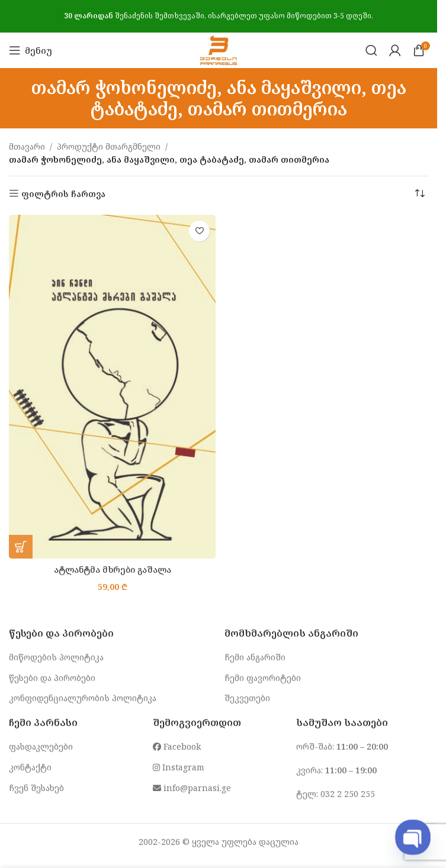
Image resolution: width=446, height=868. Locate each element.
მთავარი (27, 146)
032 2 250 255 (348, 794)
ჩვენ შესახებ (36, 788)
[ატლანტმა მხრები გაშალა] (112, 387)
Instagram (179, 767)
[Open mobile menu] (31, 50)
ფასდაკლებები (41, 746)
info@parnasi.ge (192, 788)
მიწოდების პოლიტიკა (56, 657)
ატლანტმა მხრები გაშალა (113, 569)
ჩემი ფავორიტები (263, 678)
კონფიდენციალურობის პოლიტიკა (83, 698)
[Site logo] (218, 49)
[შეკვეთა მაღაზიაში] (419, 194)
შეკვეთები (247, 698)
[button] (21, 547)
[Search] (371, 50)
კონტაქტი (30, 767)
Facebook (177, 746)
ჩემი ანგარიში (255, 657)
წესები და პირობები (52, 678)
